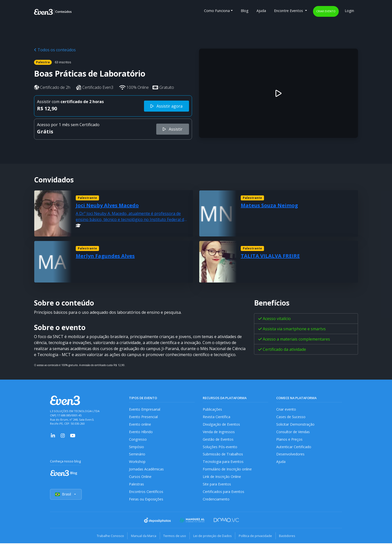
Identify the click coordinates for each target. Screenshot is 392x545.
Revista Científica (217, 417)
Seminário (137, 455)
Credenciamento (216, 501)
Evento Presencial (143, 417)
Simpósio (137, 448)
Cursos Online (140, 478)
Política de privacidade (257, 537)
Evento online (140, 425)
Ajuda (261, 11)
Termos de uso (174, 537)
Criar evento (326, 11)
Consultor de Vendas (293, 432)
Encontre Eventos (289, 11)
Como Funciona (217, 11)
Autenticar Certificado (294, 448)
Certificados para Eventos (224, 493)
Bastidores (290, 537)
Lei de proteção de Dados (213, 537)
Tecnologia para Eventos (223, 463)
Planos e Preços (289, 440)
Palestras (137, 486)
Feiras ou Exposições (146, 501)
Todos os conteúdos (55, 50)
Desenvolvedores (290, 455)
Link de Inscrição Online (222, 478)
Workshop (137, 463)
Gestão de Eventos (218, 440)
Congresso (138, 440)
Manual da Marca (142, 537)
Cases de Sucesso (291, 417)
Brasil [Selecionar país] (66, 496)
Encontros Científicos (146, 493)
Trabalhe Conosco (107, 537)
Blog (245, 11)
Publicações (212, 409)
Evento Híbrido (141, 432)
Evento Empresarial (145, 409)
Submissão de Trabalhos (223, 455)
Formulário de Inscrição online (227, 471)
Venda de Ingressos (219, 432)
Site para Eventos (217, 486)
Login (349, 11)
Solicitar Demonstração (296, 425)
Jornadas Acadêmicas (147, 471)
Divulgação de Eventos (222, 425)
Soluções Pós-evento (220, 448)
